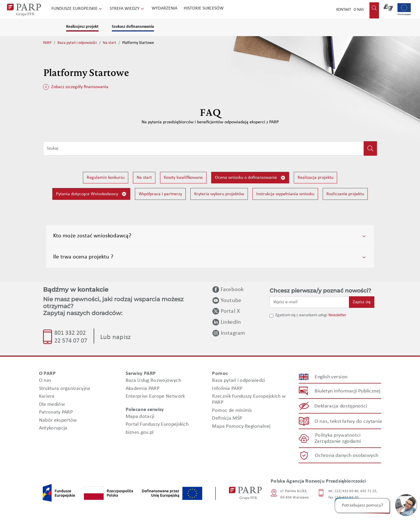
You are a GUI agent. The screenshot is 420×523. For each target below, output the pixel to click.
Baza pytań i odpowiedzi (77, 43)
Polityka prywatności (338, 435)
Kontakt (344, 10)
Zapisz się (362, 302)
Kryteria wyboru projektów (219, 194)
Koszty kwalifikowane (183, 178)
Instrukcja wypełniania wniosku (285, 194)
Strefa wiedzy (127, 9)
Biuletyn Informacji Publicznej (347, 391)
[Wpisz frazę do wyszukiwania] (203, 148)
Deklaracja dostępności (341, 406)
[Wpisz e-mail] (309, 302)
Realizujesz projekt (82, 27)
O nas (359, 10)
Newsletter (337, 315)
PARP (47, 43)
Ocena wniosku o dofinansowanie (250, 178)
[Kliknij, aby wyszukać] (370, 148)
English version (331, 377)
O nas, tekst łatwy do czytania (348, 421)
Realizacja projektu (315, 178)
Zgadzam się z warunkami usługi (301, 315)
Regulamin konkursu (106, 178)
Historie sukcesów (204, 8)
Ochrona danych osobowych (347, 455)
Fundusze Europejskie (77, 9)
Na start (109, 43)
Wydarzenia (165, 8)
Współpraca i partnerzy (160, 194)
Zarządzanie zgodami (338, 441)
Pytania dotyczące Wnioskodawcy (91, 194)
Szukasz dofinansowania (133, 27)
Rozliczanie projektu (345, 194)
